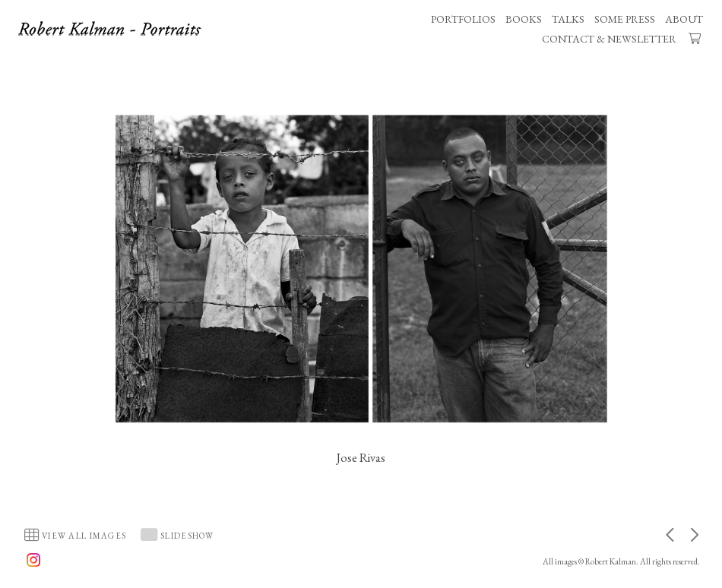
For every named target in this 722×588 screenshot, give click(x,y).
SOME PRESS (625, 19)
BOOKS (524, 19)
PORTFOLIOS (463, 19)
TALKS (568, 19)
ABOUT (684, 19)
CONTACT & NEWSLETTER (609, 39)
